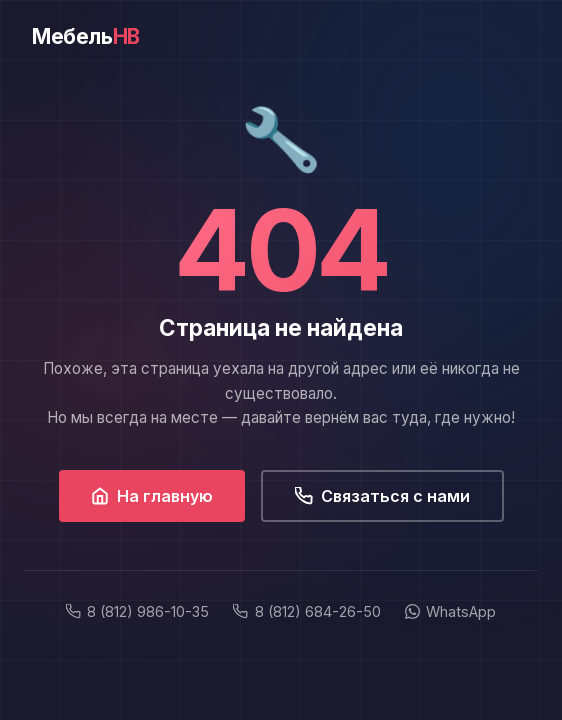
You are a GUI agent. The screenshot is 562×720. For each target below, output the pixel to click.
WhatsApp (450, 611)
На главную (152, 496)
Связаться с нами (382, 496)
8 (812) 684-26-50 (306, 611)
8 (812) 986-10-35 (137, 611)
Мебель (86, 36)
